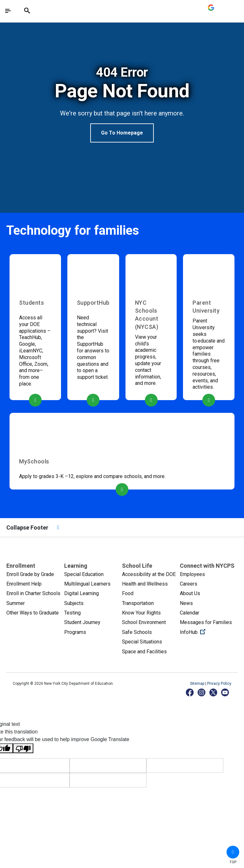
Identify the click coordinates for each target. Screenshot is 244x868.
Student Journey (82, 622)
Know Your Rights (141, 613)
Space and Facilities (144, 652)
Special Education (84, 574)
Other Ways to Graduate (33, 613)
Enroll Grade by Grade (30, 574)
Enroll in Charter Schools (33, 593)
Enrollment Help (24, 584)
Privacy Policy (219, 684)
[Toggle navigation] (8, 11)
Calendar (190, 613)
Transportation (138, 603)
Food (128, 593)
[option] (122, 104)
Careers (189, 584)
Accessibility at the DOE (149, 574)
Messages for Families (206, 622)
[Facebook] (190, 692)
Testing (72, 613)
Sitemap (198, 684)
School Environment (144, 622)
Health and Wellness (145, 584)
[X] (214, 692)
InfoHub (209, 632)
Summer (16, 603)
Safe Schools (137, 632)
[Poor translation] (23, 748)
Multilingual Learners (87, 584)
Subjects (74, 603)
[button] (233, 852)
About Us (190, 593)
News (186, 603)
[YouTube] (225, 692)
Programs (75, 632)
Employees (192, 574)
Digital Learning (81, 593)
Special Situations (142, 642)
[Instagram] (202, 692)
